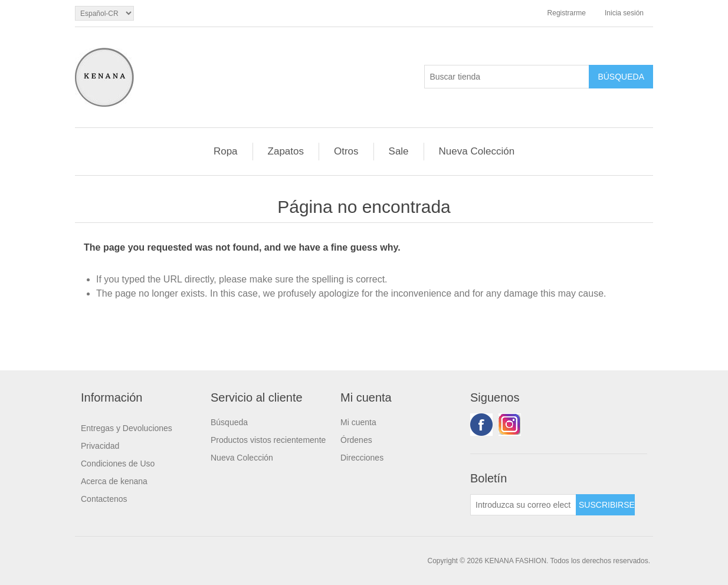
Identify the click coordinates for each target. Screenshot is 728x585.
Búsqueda (229, 422)
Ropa (226, 151)
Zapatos (286, 151)
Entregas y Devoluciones (127, 428)
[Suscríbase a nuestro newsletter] (523, 505)
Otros (346, 151)
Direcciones (362, 458)
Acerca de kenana (114, 481)
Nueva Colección (477, 151)
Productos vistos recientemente (268, 440)
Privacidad (100, 446)
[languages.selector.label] (104, 13)
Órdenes (356, 440)
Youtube (510, 425)
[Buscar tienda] (507, 77)
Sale (399, 151)
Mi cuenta (358, 422)
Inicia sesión (624, 13)
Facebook (481, 425)
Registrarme (567, 13)
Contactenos (104, 499)
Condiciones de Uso (118, 464)
